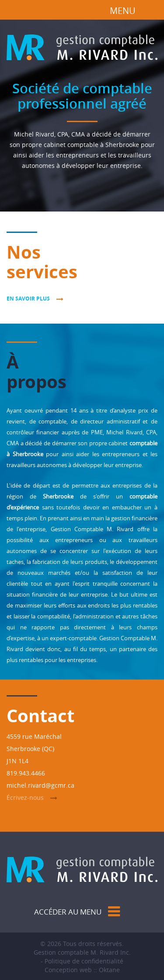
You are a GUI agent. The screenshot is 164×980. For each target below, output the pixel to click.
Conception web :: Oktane (82, 970)
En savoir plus (28, 299)
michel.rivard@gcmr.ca (40, 785)
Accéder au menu (68, 912)
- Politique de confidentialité (82, 961)
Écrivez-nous (25, 797)
